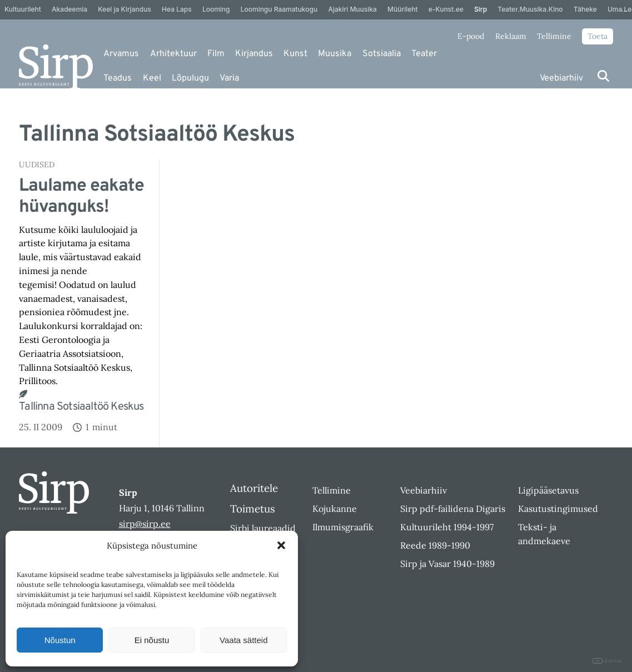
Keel (152, 78)
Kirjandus (254, 54)
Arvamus (121, 54)
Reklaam (511, 36)
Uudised (37, 165)
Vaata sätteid (243, 640)
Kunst (295, 54)
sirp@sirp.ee (145, 524)
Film (216, 54)
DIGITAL (608, 661)
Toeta (598, 36)
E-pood (471, 36)
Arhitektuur (173, 54)
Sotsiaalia (382, 54)
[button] (281, 545)
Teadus (118, 78)
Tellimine (554, 36)
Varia (229, 78)
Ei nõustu (152, 640)
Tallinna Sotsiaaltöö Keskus (81, 407)
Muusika (335, 54)
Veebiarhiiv (561, 78)
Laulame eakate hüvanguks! (81, 197)
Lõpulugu (190, 78)
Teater (424, 54)
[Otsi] (603, 76)
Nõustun (60, 640)
